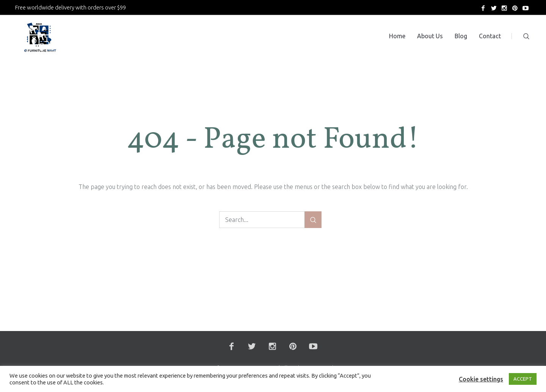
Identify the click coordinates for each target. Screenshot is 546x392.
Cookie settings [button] (481, 379)
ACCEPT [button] (523, 379)
